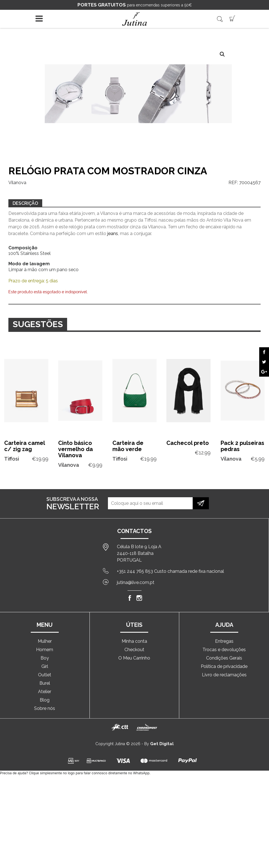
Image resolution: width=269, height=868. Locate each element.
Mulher (45, 641)
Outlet (45, 675)
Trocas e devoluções (224, 650)
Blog (45, 700)
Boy (45, 658)
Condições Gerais (224, 658)
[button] (222, 54)
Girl (45, 666)
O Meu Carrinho (134, 658)
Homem (45, 650)
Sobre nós (45, 708)
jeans (113, 234)
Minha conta (134, 641)
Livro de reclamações (224, 675)
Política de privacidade (224, 666)
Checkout (134, 650)
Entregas (224, 641)
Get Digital (162, 744)
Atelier (45, 692)
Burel (45, 683)
